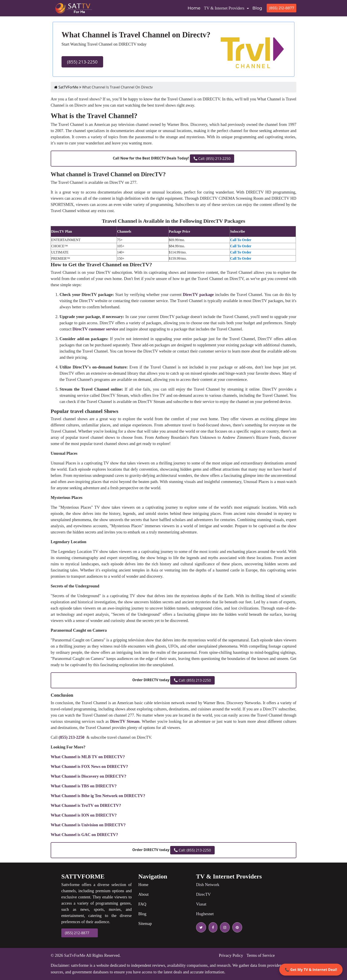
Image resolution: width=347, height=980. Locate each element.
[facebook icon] (212, 927)
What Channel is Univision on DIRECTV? (88, 825)
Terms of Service (261, 955)
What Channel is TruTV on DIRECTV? (86, 805)
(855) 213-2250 (82, 62)
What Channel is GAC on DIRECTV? (84, 835)
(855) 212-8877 (281, 8)
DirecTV (203, 894)
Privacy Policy (231, 955)
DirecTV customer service (95, 329)
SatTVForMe (66, 87)
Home (195, 8)
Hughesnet (205, 914)
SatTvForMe (75, 955)
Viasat (201, 904)
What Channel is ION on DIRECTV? (84, 815)
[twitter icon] (201, 927)
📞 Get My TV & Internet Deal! (311, 970)
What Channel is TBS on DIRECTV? (84, 786)
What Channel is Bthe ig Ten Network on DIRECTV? (98, 796)
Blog (257, 8)
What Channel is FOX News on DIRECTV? (89, 766)
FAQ (142, 904)
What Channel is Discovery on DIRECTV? (89, 776)
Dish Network (208, 885)
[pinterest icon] (236, 927)
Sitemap (145, 923)
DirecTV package (198, 294)
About (144, 894)
